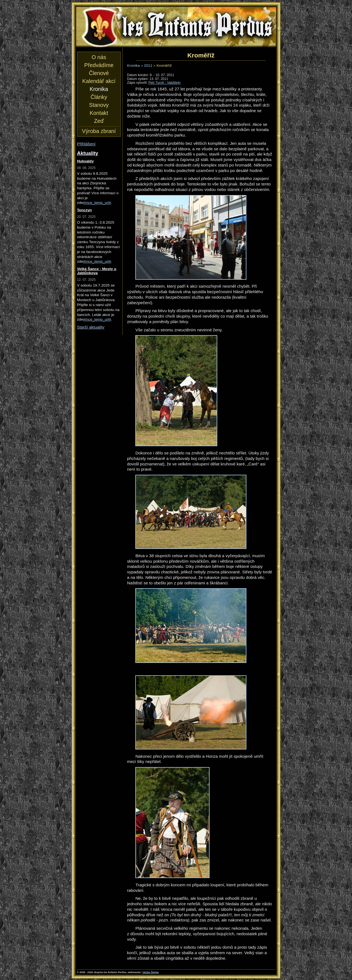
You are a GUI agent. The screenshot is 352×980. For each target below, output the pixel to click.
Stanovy (99, 105)
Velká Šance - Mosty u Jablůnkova (97, 271)
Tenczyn (84, 210)
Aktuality (88, 153)
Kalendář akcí (99, 81)
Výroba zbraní (99, 131)
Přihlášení (86, 144)
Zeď (99, 121)
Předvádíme (99, 65)
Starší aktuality (91, 327)
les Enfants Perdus (176, 27)
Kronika (133, 66)
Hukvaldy (85, 161)
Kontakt (99, 113)
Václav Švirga (151, 972)
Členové (99, 73)
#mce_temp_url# (97, 203)
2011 (148, 66)
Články (99, 97)
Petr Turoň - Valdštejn (165, 83)
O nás (99, 57)
